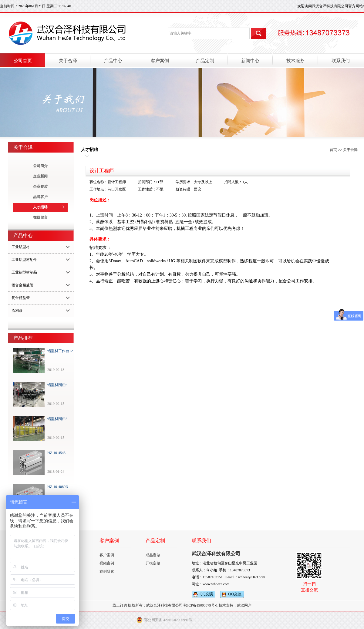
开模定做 (153, 563)
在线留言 (40, 217)
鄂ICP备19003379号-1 (201, 605)
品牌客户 (40, 197)
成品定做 (153, 555)
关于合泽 (350, 150)
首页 (333, 150)
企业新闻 (40, 176)
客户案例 (107, 555)
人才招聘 (40, 207)
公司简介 (40, 166)
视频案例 (107, 563)
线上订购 (120, 605)
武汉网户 (244, 605)
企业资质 (40, 187)
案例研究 (107, 571)
